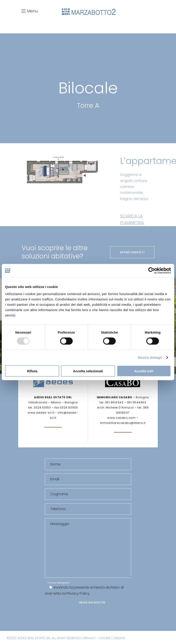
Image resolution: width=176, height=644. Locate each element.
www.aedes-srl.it (41, 413)
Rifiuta (32, 371)
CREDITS (119, 638)
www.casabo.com (121, 418)
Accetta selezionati (88, 371)
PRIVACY (89, 638)
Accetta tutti (144, 371)
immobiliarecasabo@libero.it (123, 423)
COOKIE (105, 638)
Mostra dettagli (150, 357)
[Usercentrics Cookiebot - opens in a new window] (152, 271)
